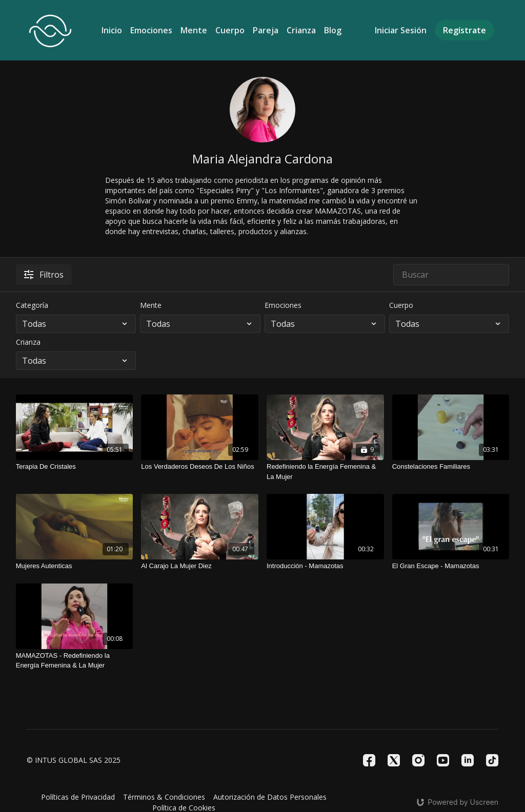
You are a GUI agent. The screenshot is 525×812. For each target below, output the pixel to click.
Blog (333, 30)
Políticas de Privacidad (78, 797)
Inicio (112, 30)
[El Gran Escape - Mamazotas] (451, 566)
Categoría (32, 305)
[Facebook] (369, 760)
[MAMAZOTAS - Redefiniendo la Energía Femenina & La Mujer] (75, 661)
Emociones (151, 30)
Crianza (301, 30)
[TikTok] (492, 760)
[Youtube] (443, 760)
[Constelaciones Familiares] (451, 467)
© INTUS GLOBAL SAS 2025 (74, 760)
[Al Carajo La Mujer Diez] (200, 566)
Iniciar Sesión (401, 30)
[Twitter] (394, 760)
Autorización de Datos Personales (270, 797)
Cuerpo (230, 30)
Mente (194, 30)
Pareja (266, 30)
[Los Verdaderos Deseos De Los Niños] (200, 467)
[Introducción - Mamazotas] (325, 566)
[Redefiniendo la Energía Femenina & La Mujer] (325, 472)
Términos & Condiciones (164, 797)
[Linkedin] (468, 760)
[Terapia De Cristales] (75, 467)
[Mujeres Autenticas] (75, 566)
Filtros (44, 275)
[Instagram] (418, 760)
